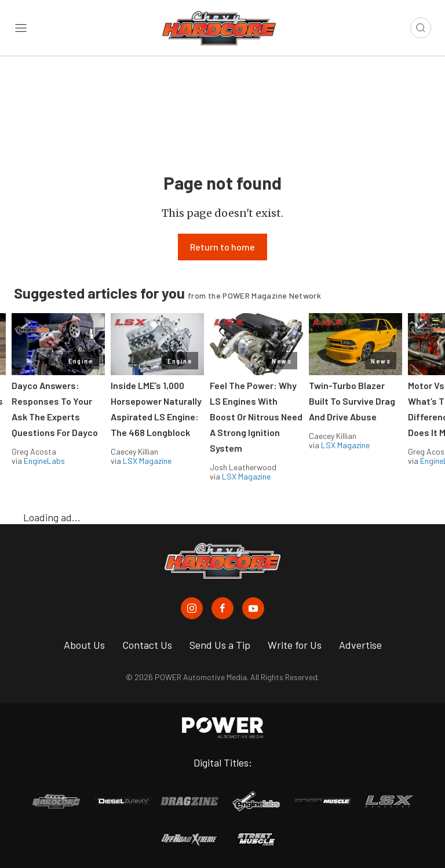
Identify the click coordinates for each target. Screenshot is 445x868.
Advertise (360, 645)
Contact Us (147, 645)
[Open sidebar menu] (21, 28)
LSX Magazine (147, 461)
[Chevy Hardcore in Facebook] (222, 608)
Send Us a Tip (220, 645)
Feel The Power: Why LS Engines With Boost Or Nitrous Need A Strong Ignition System (256, 417)
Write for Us (295, 645)
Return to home (222, 247)
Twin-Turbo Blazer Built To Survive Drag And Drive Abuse (352, 401)
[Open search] (421, 28)
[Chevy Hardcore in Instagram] (192, 608)
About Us (84, 645)
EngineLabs (44, 461)
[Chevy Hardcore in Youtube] (253, 608)
